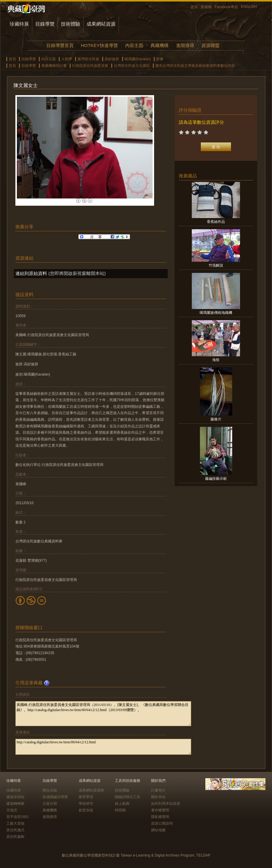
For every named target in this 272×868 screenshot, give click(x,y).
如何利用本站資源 (166, 804)
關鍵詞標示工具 (128, 797)
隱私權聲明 (160, 817)
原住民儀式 (15, 830)
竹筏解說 (216, 265)
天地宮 (12, 810)
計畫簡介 (158, 790)
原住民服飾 (15, 837)
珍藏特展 (19, 24)
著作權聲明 (160, 810)
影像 (160, 59)
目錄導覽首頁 (60, 45)
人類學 (67, 59)
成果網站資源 (101, 24)
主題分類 (50, 804)
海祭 (216, 360)
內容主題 (134, 45)
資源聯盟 (210, 45)
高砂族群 (112, 59)
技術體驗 (71, 24)
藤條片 (216, 419)
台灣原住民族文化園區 (132, 66)
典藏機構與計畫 (54, 66)
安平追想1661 (18, 817)
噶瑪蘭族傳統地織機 (216, 313)
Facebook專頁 (226, 7)
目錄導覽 (45, 24)
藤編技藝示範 (216, 479)
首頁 (194, 7)
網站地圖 (158, 830)
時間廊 (120, 810)
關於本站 (158, 797)
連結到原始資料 (31, 273)
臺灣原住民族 (88, 59)
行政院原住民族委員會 (90, 66)
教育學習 (86, 797)
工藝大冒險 (15, 823)
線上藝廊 (122, 804)
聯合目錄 (50, 790)
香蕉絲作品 (216, 222)
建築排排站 (15, 797)
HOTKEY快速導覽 (99, 45)
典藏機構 (160, 45)
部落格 (206, 7)
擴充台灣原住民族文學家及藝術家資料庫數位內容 (195, 66)
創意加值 (86, 810)
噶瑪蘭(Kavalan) (138, 59)
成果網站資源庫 (91, 790)
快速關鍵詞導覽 (55, 797)
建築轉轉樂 (15, 804)
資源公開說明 (162, 823)
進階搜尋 (185, 45)
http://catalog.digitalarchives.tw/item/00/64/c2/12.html (103, 747)
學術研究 (86, 804)
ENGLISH (249, 7)
